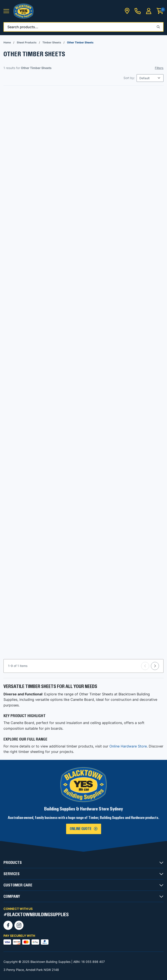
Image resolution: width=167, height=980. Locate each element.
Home (7, 42)
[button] (6, 11)
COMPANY (12, 896)
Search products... (23, 27)
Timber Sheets (52, 42)
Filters (159, 68)
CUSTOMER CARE (18, 885)
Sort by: (129, 78)
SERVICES (12, 874)
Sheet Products (27, 42)
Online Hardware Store (128, 746)
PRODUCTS (13, 863)
